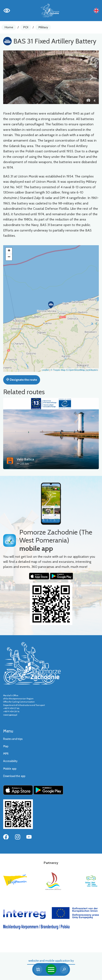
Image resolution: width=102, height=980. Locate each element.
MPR (6, 754)
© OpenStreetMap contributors (82, 370)
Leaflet (45, 370)
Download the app (14, 776)
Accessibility (10, 761)
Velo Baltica (25, 459)
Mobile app (10, 769)
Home (9, 27)
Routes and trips (13, 739)
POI (26, 27)
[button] (10, 77)
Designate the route (22, 380)
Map (6, 746)
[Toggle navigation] (51, 969)
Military (43, 27)
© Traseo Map (58, 370)
